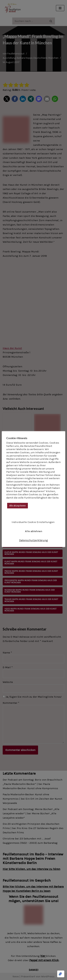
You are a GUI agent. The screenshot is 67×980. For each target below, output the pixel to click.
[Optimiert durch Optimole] (61, 974)
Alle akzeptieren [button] (18, 506)
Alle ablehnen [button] (34, 531)
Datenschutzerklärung (33, 540)
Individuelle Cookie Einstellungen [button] (33, 522)
